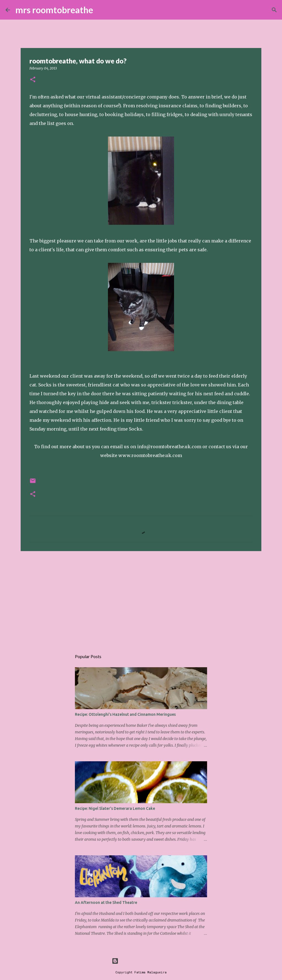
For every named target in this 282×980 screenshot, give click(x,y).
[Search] (101, 10)
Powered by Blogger (141, 961)
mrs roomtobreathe (54, 10)
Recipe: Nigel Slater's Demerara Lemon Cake (115, 808)
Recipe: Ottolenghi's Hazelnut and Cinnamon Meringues (125, 714)
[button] (33, 80)
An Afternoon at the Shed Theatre (106, 902)
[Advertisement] (141, 598)
